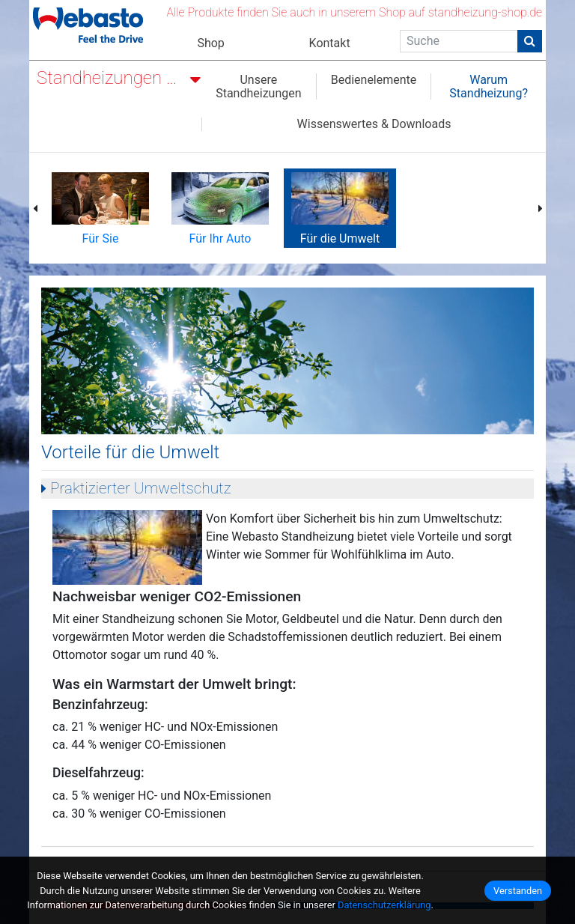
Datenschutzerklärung (384, 905)
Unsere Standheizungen (258, 86)
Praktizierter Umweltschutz (139, 488)
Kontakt (330, 43)
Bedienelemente (374, 80)
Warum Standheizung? (489, 86)
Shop (210, 43)
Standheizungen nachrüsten (112, 78)
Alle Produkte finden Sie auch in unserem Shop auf (354, 12)
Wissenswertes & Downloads (374, 124)
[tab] (287, 489)
